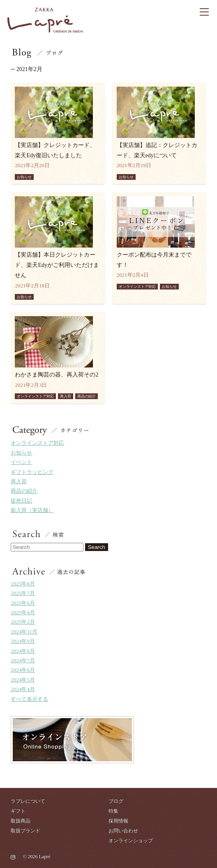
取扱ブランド (25, 831)
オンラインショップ (131, 840)
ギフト (18, 811)
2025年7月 (23, 593)
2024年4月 (23, 689)
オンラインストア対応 (37, 443)
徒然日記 (21, 501)
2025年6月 (23, 603)
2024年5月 (23, 680)
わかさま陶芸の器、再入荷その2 (57, 375)
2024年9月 (23, 641)
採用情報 (118, 821)
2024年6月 (23, 670)
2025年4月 (23, 612)
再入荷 (19, 481)
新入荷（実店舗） (32, 510)
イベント (21, 462)
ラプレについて (28, 801)
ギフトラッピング (32, 472)
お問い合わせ (123, 831)
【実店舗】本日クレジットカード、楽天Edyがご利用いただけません (57, 265)
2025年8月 (23, 584)
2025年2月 (23, 622)
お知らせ (21, 453)
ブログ (116, 801)
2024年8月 (23, 651)
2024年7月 (23, 660)
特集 (113, 811)
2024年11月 (24, 632)
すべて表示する (29, 699)
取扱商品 (21, 821)
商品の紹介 (24, 491)
